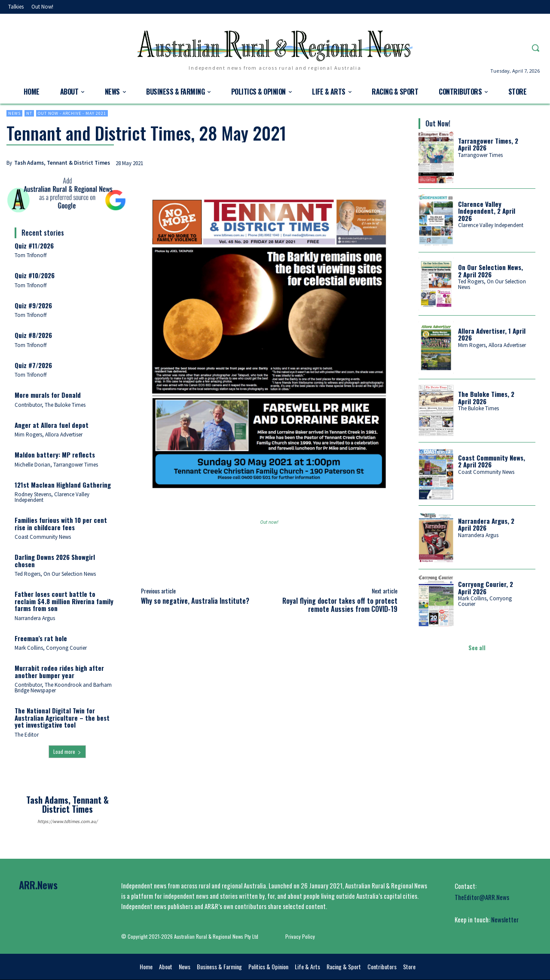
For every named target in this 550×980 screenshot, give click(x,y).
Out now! (269, 522)
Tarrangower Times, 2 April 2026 (488, 144)
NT (29, 113)
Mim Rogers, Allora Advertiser (49, 435)
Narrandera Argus (35, 618)
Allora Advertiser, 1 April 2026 (492, 334)
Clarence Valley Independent (491, 225)
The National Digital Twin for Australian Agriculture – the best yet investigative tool (62, 717)
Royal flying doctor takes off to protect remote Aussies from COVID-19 (340, 605)
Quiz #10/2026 (35, 275)
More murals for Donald (48, 395)
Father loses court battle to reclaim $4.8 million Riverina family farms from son (64, 601)
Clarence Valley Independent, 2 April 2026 (487, 211)
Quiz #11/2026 (34, 246)
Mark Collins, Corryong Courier (51, 648)
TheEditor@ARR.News (482, 897)
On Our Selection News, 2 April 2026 (490, 271)
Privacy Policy (300, 936)
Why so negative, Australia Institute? (195, 601)
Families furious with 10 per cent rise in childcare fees (61, 524)
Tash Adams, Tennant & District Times (62, 163)
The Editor (27, 735)
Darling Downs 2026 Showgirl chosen (55, 561)
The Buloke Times (478, 408)
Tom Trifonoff (31, 255)
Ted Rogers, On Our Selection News (55, 574)
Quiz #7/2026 (33, 365)
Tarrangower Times (480, 155)
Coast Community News (43, 537)
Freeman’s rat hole (41, 638)
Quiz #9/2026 (33, 305)
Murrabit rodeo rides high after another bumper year (59, 671)
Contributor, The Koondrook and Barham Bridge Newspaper (63, 688)
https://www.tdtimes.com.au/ (67, 821)
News (14, 113)
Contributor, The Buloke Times (50, 405)
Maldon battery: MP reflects (55, 455)
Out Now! (438, 123)
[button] (535, 48)
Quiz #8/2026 (33, 335)
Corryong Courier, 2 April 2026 (486, 588)
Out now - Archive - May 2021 (72, 113)
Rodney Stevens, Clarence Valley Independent (52, 497)
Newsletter (505, 919)
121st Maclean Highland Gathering (63, 485)
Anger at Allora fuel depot (52, 425)
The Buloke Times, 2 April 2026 (486, 398)
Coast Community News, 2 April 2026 (492, 461)
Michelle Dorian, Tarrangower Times (56, 465)
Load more (67, 751)
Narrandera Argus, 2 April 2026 (486, 524)
